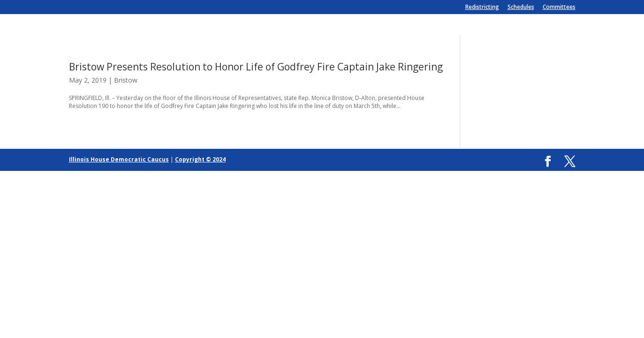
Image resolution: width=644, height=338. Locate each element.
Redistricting (482, 8)
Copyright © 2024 (200, 159)
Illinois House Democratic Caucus (119, 159)
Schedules (521, 8)
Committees (559, 8)
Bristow (126, 80)
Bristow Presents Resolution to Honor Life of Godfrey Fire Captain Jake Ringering (256, 67)
